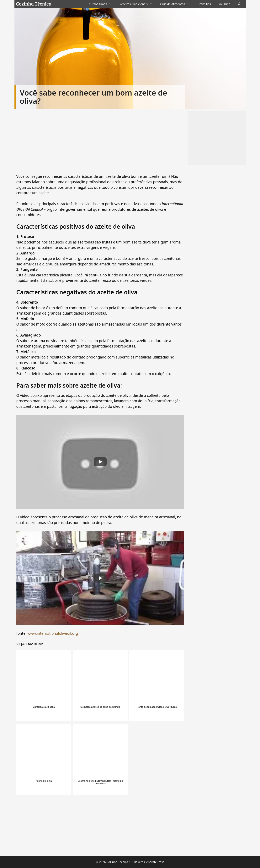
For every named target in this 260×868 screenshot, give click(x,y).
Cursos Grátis (102, 4)
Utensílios (204, 4)
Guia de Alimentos (177, 4)
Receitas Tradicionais (138, 4)
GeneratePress (154, 862)
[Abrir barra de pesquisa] (239, 4)
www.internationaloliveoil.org (53, 633)
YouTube (224, 4)
